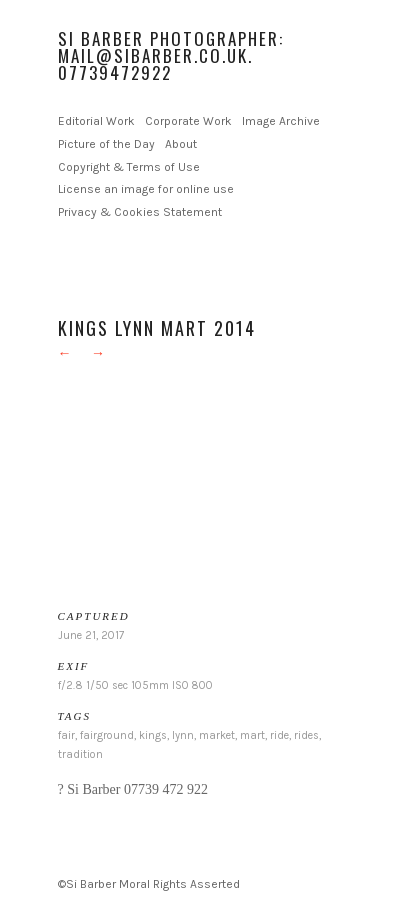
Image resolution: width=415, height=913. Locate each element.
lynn (183, 735)
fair (66, 735)
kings (153, 735)
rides (306, 735)
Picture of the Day (106, 144)
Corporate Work (188, 121)
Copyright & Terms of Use (129, 167)
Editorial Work (96, 121)
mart (252, 735)
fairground (107, 735)
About (181, 144)
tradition (80, 754)
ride (279, 735)
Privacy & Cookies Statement (140, 212)
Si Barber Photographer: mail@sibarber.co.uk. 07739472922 (171, 55)
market (217, 735)
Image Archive (281, 121)
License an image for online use (146, 189)
